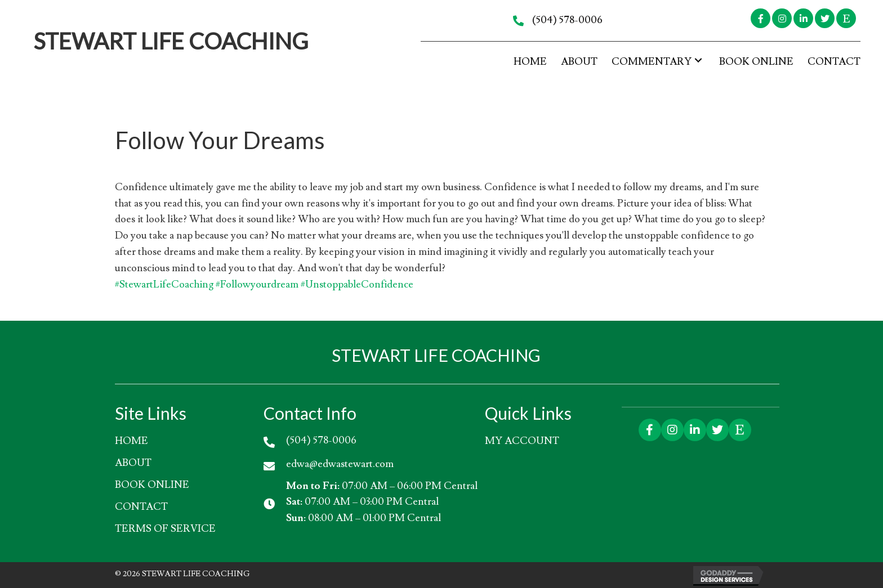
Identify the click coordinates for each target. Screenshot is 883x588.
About (133, 463)
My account (522, 441)
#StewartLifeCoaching (164, 284)
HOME (131, 441)
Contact (141, 507)
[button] (761, 18)
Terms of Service (165, 529)
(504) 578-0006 (567, 20)
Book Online (152, 485)
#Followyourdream (257, 284)
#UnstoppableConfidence (357, 284)
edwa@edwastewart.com (340, 464)
